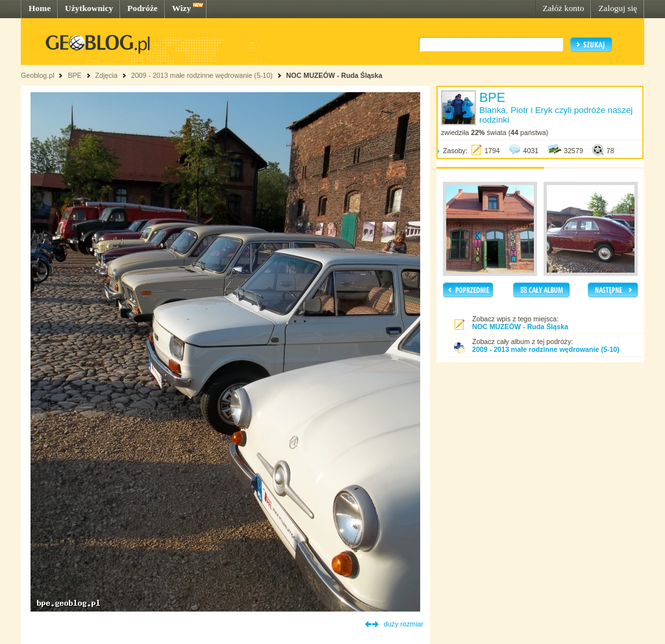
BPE (74, 75)
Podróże (143, 8)
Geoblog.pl (38, 75)
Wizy (182, 8)
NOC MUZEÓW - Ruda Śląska (334, 75)
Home (40, 8)
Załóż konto (563, 8)
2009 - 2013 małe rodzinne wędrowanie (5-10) (202, 75)
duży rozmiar (404, 624)
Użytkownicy (89, 8)
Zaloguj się (618, 8)
